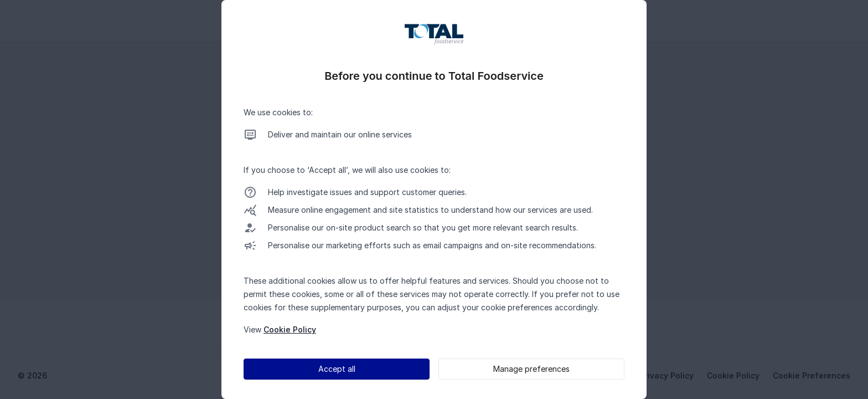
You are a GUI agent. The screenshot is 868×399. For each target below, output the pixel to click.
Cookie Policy (290, 329)
